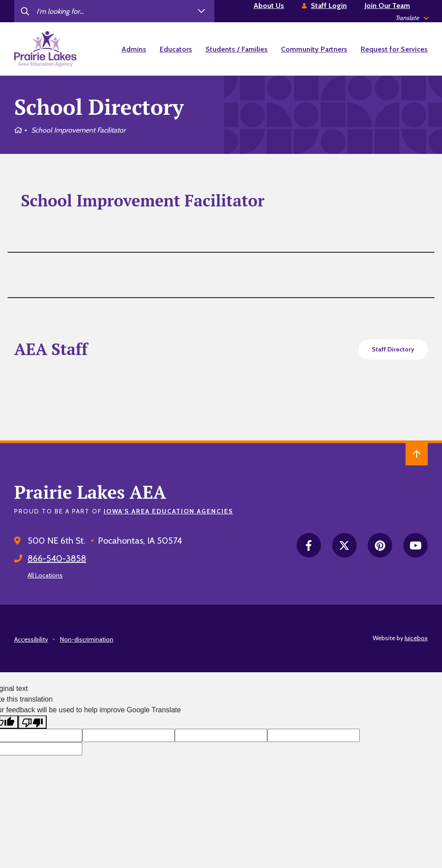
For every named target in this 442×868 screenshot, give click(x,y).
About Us (269, 6)
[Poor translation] (32, 722)
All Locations (45, 575)
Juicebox (416, 638)
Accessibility (31, 639)
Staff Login (329, 6)
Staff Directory (393, 349)
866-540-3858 (57, 558)
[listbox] (412, 18)
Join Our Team (387, 6)
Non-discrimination (87, 639)
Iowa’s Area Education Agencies (169, 511)
